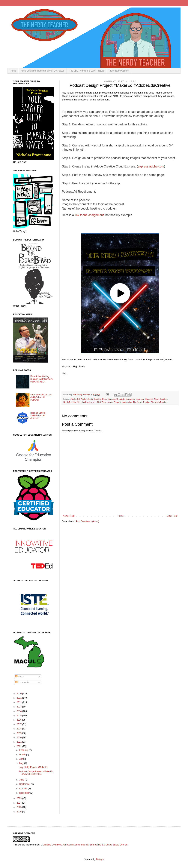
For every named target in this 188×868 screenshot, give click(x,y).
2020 (19, 738)
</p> (84, 225)
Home (13, 71)
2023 (19, 798)
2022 (19, 746)
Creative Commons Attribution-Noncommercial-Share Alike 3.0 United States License (85, 845)
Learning (140, 399)
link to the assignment (89, 215)
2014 (19, 711)
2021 (19, 742)
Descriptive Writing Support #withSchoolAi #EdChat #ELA (42, 379)
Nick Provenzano (105, 402)
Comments (22, 682)
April (22, 759)
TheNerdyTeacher (159, 402)
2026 (19, 812)
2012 (19, 702)
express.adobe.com (151, 166)
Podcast (117, 402)
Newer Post (69, 516)
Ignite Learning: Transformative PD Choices (43, 71)
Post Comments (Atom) (87, 521)
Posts (19, 677)
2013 (19, 707)
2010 (19, 694)
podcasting (127, 402)
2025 (19, 807)
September (25, 784)
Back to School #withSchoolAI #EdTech (38, 416)
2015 (19, 716)
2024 (19, 803)
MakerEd (149, 399)
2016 (19, 720)
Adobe (84, 399)
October (24, 789)
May (22, 763)
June (22, 780)
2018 (19, 729)
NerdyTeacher (70, 402)
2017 (19, 724)
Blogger (100, 859)
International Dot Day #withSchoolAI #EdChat (41, 397)
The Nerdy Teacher (141, 402)
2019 (19, 733)
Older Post (172, 516)
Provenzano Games (119, 71)
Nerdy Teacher (161, 399)
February (24, 750)
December (25, 793)
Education (130, 399)
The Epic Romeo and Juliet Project (87, 71)
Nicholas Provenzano (87, 402)
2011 (19, 698)
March (23, 755)
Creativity (121, 399)
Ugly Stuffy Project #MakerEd (33, 767)
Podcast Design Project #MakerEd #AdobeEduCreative (36, 773)
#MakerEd (75, 399)
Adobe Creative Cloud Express (101, 399)
